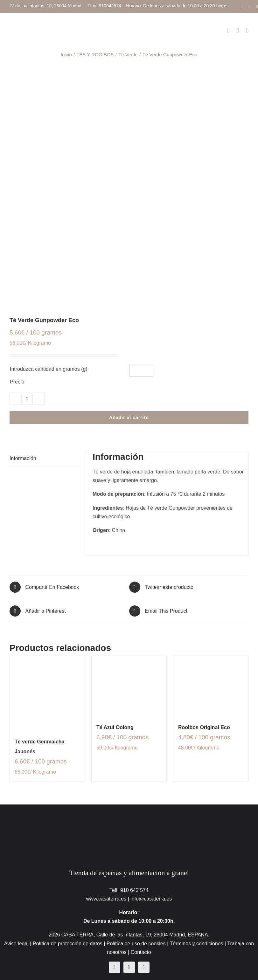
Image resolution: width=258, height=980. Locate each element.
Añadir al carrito (129, 418)
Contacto (141, 952)
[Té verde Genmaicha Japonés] (47, 693)
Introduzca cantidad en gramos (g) (49, 369)
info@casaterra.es (151, 899)
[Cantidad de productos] (27, 399)
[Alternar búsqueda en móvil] (238, 30)
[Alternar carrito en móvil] (228, 30)
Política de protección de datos (68, 944)
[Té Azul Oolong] (129, 686)
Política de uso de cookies (136, 944)
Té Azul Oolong (115, 727)
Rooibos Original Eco (204, 727)
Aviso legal (16, 944)
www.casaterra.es (106, 899)
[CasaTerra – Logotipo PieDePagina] (129, 817)
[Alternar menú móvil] (247, 30)
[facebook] (115, 967)
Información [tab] (23, 458)
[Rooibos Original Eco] (211, 686)
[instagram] (129, 967)
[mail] (144, 967)
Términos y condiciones (196, 944)
